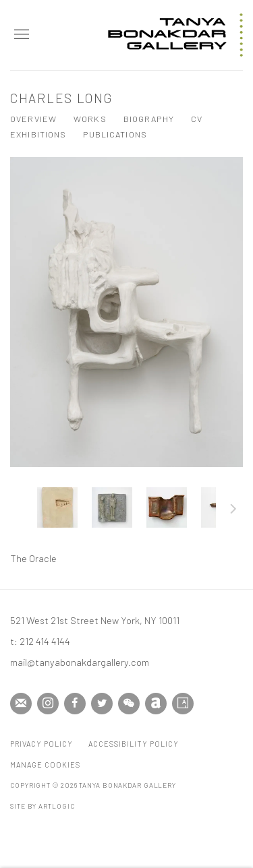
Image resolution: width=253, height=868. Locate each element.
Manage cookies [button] (45, 765)
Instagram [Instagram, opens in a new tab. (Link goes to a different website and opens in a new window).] (48, 704)
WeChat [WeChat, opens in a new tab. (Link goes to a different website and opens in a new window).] (129, 704)
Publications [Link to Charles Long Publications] (115, 134)
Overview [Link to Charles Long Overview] (33, 119)
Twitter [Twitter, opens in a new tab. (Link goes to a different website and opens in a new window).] (102, 704)
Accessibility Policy (134, 744)
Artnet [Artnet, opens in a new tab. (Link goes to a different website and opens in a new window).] (156, 704)
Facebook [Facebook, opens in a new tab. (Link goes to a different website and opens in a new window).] (75, 704)
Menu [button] (20, 35)
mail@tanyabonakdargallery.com (80, 662)
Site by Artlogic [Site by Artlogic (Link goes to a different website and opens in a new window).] (42, 806)
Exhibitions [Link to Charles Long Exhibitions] (38, 134)
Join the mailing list (21, 704)
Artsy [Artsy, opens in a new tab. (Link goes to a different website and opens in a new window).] (183, 704)
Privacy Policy (41, 744)
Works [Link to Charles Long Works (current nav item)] (90, 119)
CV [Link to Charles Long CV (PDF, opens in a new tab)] (197, 119)
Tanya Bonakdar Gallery (175, 35)
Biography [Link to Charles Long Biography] (149, 119)
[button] (57, 507)
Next (233, 511)
